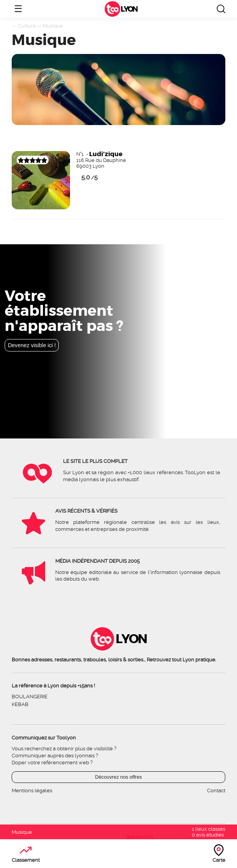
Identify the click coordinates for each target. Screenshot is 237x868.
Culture (27, 26)
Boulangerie (30, 697)
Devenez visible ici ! (32, 345)
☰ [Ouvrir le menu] (18, 9)
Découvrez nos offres (118, 777)
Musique (53, 26)
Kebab (20, 704)
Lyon (129, 9)
